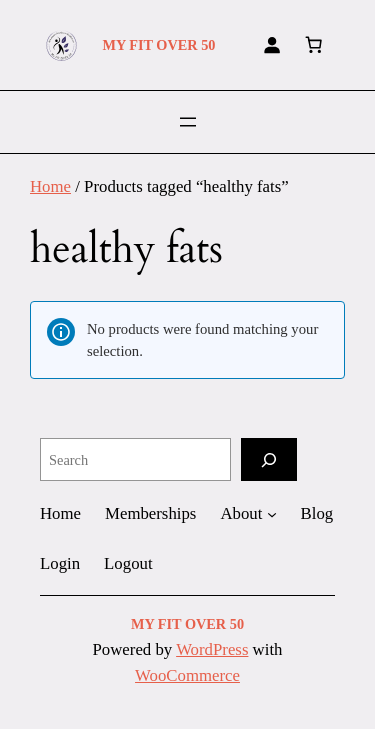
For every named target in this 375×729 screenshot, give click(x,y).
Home (50, 186)
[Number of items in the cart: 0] (314, 45)
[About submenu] (272, 514)
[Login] (272, 45)
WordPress (212, 649)
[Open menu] (188, 122)
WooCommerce (187, 675)
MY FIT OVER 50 (158, 45)
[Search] (269, 459)
